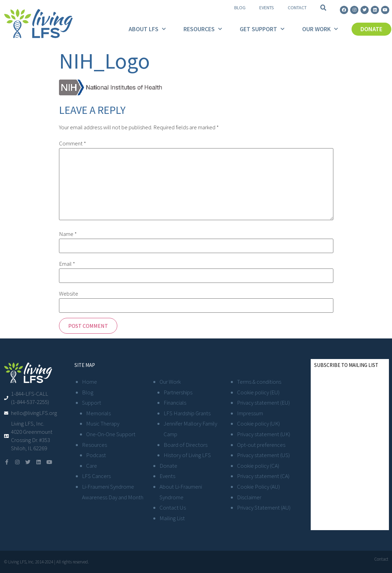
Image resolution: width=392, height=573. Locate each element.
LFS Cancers (96, 476)
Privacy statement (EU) (263, 403)
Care (92, 466)
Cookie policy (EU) (258, 392)
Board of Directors (186, 445)
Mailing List (172, 518)
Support (92, 403)
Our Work (320, 29)
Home (90, 382)
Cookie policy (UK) (258, 423)
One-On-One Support (111, 434)
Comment (73, 144)
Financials (175, 403)
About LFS (147, 29)
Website (69, 294)
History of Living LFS (187, 455)
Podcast (96, 455)
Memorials (98, 413)
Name (68, 234)
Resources (203, 29)
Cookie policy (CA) (258, 466)
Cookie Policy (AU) (258, 487)
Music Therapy (103, 423)
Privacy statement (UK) (264, 434)
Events (267, 8)
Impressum (250, 413)
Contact (297, 8)
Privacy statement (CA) (263, 476)
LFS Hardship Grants (187, 413)
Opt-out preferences (261, 445)
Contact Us (173, 508)
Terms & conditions (259, 382)
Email (67, 264)
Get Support (262, 29)
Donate (168, 466)
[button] (323, 8)
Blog (240, 8)
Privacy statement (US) (263, 455)
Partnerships (178, 392)
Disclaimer (249, 497)
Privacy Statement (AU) (264, 508)
